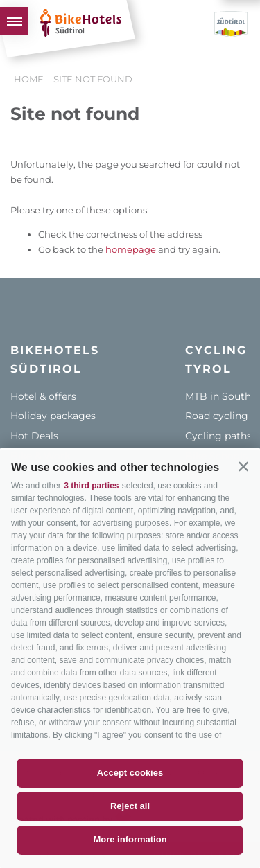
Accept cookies (130, 773)
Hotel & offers (43, 396)
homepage (131, 249)
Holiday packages (53, 416)
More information (130, 839)
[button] (243, 466)
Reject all (130, 806)
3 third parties (91, 486)
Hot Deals (34, 436)
